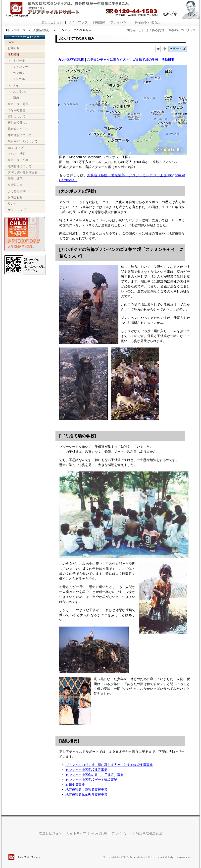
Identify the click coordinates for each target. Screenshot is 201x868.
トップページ (16, 30)
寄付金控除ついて (20, 123)
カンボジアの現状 (71, 60)
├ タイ (13, 85)
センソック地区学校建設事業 (86, 770)
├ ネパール (16, 60)
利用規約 (99, 22)
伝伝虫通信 (15, 179)
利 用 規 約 (99, 833)
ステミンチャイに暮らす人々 (108, 60)
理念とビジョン (52, 22)
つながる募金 (17, 110)
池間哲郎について (20, 166)
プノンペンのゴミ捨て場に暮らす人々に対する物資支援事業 (109, 765)
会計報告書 (15, 185)
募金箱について (18, 129)
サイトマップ (78, 22)
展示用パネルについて (23, 141)
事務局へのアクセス (182, 30)
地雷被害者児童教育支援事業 (86, 794)
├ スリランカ (18, 92)
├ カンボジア (18, 73)
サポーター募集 (18, 104)
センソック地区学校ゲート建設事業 (91, 780)
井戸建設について (20, 135)
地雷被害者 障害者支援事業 (86, 789)
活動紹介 (14, 54)
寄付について (17, 116)
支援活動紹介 (42, 30)
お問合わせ (134, 30)
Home (11, 42)
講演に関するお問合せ (23, 173)
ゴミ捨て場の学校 (145, 60)
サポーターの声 (18, 160)
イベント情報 (17, 154)
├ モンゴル (16, 79)
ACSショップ (16, 148)
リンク (12, 204)
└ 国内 (13, 98)
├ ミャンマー (18, 67)
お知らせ (14, 48)
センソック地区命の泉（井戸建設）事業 (95, 775)
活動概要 (168, 60)
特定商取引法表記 (148, 22)
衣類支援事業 (75, 785)
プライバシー (120, 22)
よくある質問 (155, 30)
